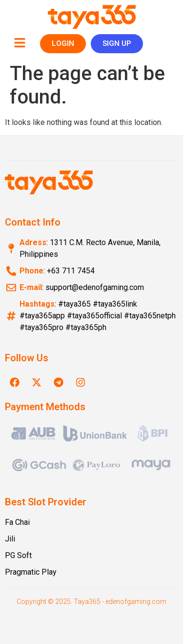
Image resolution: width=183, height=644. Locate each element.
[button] (20, 43)
